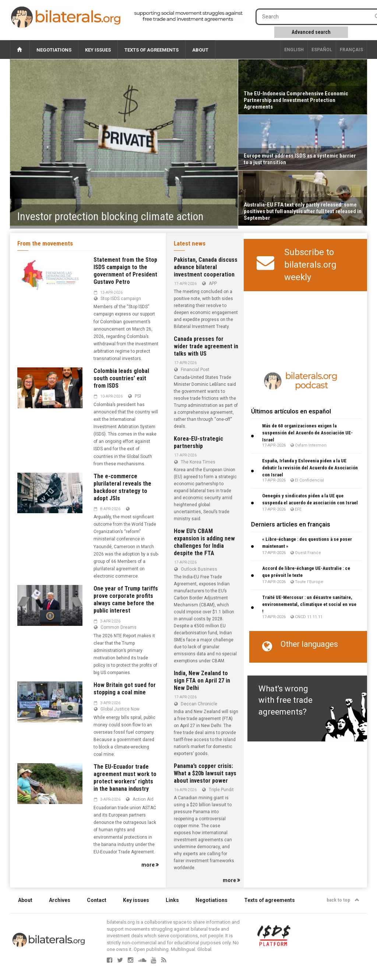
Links (172, 900)
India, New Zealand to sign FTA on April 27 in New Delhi (202, 681)
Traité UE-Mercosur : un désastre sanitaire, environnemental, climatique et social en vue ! (309, 604)
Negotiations (54, 50)
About (200, 50)
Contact (97, 900)
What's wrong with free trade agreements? (286, 700)
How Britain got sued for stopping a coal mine (125, 689)
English (294, 50)
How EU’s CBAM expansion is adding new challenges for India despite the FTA (204, 542)
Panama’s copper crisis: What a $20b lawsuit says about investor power (205, 773)
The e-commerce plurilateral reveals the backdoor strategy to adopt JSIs (122, 487)
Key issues (98, 50)
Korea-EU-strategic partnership (198, 442)
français (351, 50)
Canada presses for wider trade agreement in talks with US (206, 346)
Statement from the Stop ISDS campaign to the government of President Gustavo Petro (125, 271)
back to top (343, 900)
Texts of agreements (151, 50)
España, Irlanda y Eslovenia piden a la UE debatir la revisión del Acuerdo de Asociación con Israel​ (310, 468)
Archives (60, 900)
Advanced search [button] (311, 32)
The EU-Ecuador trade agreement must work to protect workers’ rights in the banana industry (125, 778)
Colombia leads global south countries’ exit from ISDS (121, 378)
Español (322, 50)
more (150, 865)
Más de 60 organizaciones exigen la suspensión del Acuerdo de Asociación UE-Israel (307, 433)
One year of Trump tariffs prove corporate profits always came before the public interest (126, 600)
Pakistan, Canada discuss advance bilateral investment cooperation (206, 267)
